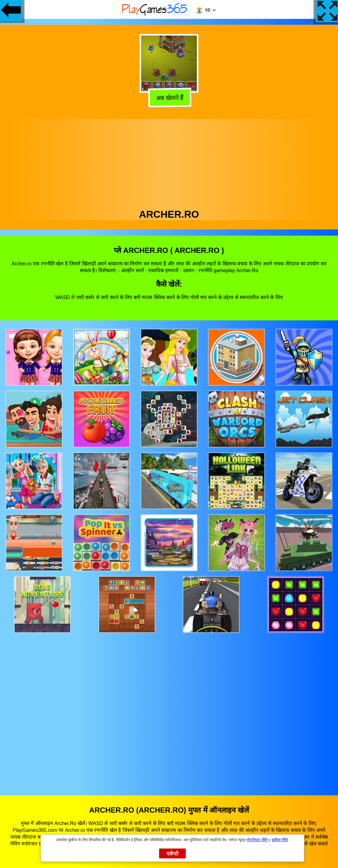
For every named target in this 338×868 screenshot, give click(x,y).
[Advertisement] (169, 162)
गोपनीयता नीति (257, 840)
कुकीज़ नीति (280, 840)
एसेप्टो (173, 854)
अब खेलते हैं (169, 97)
